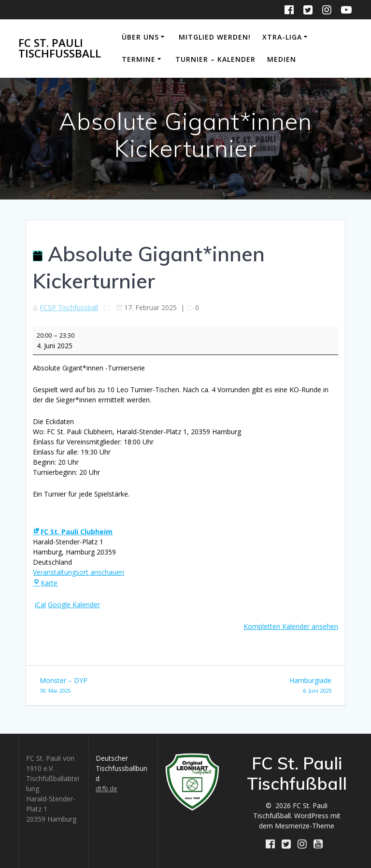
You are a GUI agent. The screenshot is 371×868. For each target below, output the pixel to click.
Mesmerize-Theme (305, 826)
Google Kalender (74, 605)
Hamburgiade (262, 686)
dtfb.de (107, 789)
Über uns (140, 37)
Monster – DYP (109, 686)
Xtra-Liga (282, 37)
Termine (139, 59)
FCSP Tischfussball (69, 307)
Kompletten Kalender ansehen (291, 626)
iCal (40, 605)
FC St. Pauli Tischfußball (60, 49)
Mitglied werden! (215, 37)
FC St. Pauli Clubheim (73, 532)
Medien (282, 59)
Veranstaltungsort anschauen (78, 572)
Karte (45, 583)
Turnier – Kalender (215, 59)
